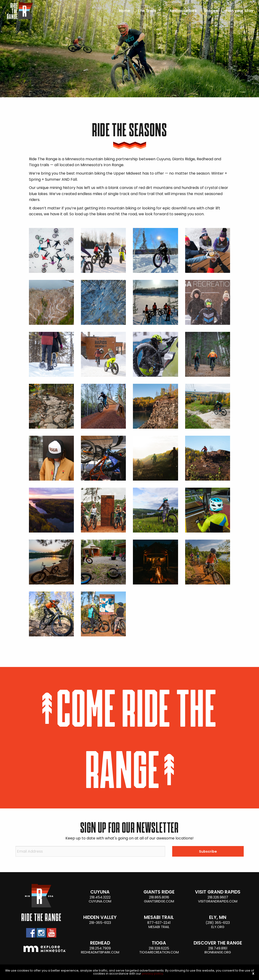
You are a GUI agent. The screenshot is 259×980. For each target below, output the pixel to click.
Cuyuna (100, 892)
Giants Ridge (159, 892)
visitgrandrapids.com (218, 901)
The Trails (147, 11)
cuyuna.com (100, 901)
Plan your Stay (239, 11)
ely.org (218, 927)
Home (124, 11)
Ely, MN (218, 917)
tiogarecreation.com (159, 952)
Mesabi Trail (159, 917)
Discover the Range (218, 943)
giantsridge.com (159, 901)
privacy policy (152, 974)
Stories (211, 11)
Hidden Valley (100, 917)
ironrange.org (218, 952)
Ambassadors (183, 11)
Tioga (159, 943)
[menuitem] (124, 9)
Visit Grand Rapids (218, 892)
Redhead (100, 943)
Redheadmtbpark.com (100, 952)
